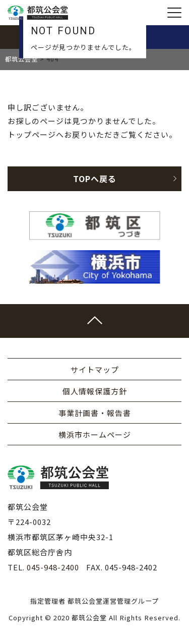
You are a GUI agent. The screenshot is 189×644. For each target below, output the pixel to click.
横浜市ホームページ (95, 434)
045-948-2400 (53, 567)
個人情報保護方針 (95, 391)
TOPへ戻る (125, 179)
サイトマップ (95, 369)
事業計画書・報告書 (95, 413)
